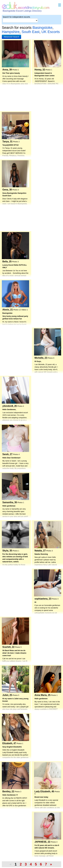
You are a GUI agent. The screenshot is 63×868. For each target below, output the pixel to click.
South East (30, 32)
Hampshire (11, 32)
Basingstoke (42, 28)
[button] (11, 37)
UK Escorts (51, 32)
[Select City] (20, 20)
